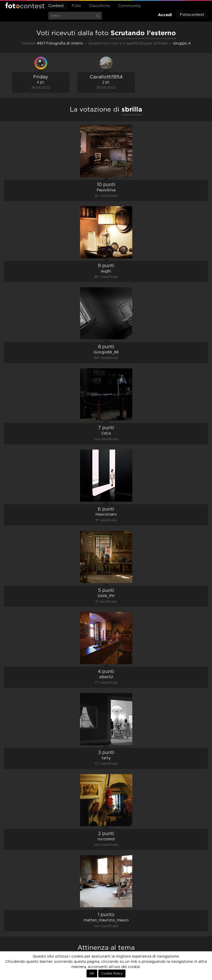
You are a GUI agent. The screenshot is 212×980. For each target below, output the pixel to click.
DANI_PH (106, 596)
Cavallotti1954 (106, 77)
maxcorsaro (106, 514)
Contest (56, 6)
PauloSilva (106, 190)
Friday (41, 77)
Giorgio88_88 (106, 352)
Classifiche (99, 6)
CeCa (106, 433)
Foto (76, 6)
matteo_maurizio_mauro (106, 920)
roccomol (106, 839)
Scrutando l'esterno (143, 33)
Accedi (165, 15)
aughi (106, 271)
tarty (106, 758)
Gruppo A (182, 44)
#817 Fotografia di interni (60, 44)
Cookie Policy (112, 973)
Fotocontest (25, 5)
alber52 (106, 677)
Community (129, 6)
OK (92, 973)
